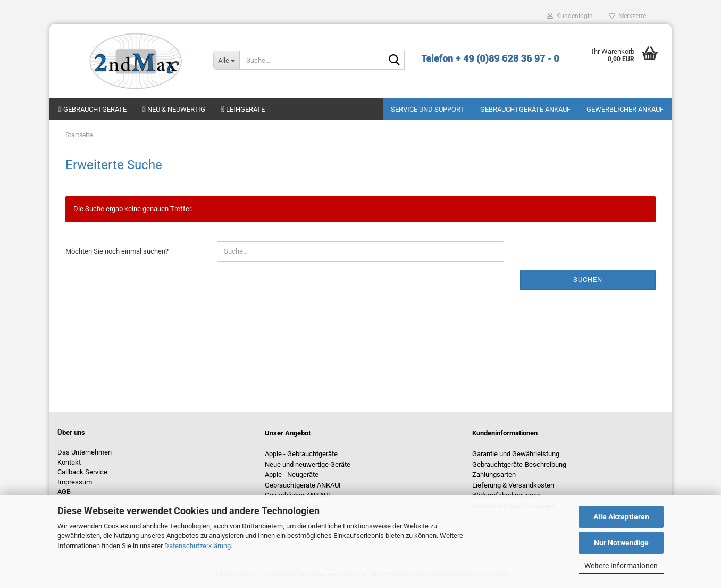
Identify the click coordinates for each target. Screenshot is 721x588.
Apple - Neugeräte (292, 474)
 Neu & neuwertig (174, 109)
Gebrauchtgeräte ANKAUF (525, 109)
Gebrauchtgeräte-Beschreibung (519, 464)
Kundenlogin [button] (570, 16)
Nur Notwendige (621, 543)
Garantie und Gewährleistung (516, 454)
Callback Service (82, 472)
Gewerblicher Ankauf (625, 109)
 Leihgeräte (243, 109)
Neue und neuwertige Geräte (308, 464)
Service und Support (427, 109)
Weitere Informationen (621, 566)
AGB (64, 492)
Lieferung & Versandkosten (513, 485)
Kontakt (69, 462)
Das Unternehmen (85, 452)
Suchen (588, 279)
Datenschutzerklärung (198, 546)
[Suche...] (226, 60)
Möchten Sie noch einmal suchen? (117, 251)
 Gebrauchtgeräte (93, 109)
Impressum (75, 482)
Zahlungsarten (494, 474)
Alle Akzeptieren (621, 517)
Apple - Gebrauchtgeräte (301, 454)
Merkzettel (628, 16)
